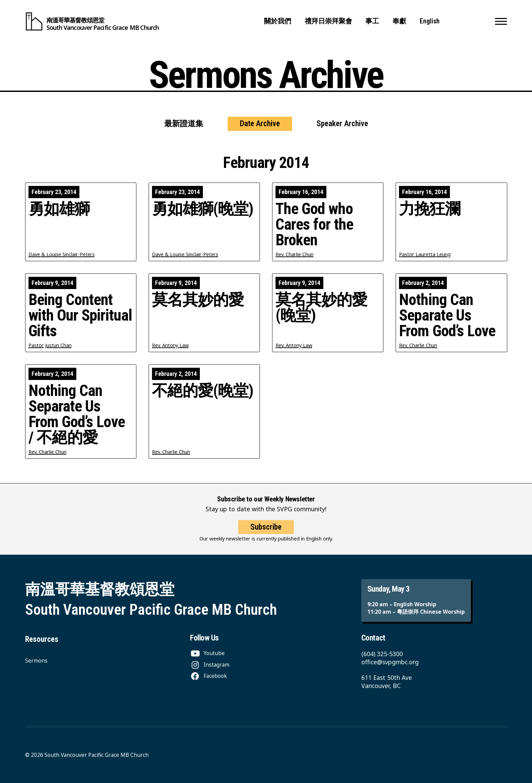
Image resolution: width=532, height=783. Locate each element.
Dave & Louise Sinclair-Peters (62, 254)
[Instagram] (210, 665)
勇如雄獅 (59, 209)
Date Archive (260, 124)
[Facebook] (208, 676)
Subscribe (266, 535)
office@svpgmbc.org (390, 662)
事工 (372, 21)
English (430, 21)
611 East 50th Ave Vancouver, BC (387, 682)
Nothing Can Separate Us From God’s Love (447, 316)
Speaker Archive (342, 124)
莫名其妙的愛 (198, 300)
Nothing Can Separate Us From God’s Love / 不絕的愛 (77, 414)
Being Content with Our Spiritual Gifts (80, 316)
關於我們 (278, 21)
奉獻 (399, 21)
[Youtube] (207, 653)
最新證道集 (184, 124)
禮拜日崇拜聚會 (328, 21)
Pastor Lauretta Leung (425, 254)
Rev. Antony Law (170, 345)
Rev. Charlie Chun (294, 254)
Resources (42, 639)
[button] (501, 21)
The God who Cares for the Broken (314, 225)
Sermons (36, 661)
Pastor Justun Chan (50, 345)
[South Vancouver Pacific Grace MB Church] (92, 21)
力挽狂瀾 (430, 209)
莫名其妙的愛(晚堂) (321, 308)
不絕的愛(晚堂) (203, 391)
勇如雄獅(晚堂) (203, 209)
